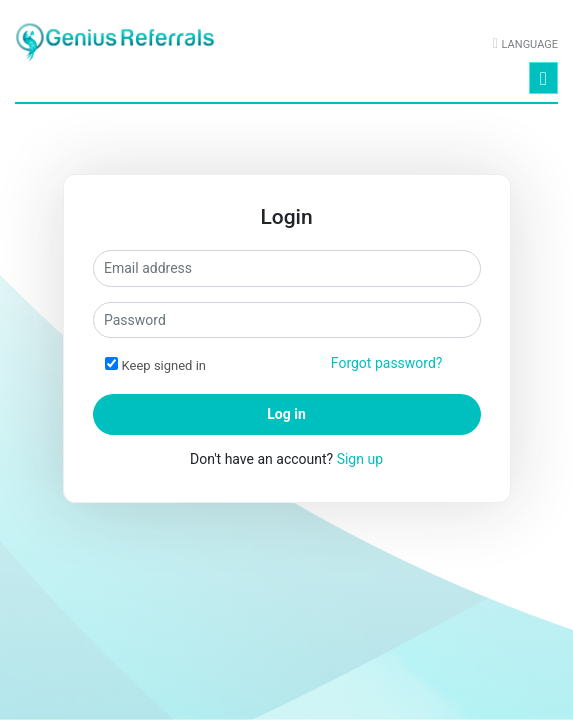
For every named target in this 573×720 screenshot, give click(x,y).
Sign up (360, 459)
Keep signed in (164, 365)
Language (530, 44)
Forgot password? (387, 363)
